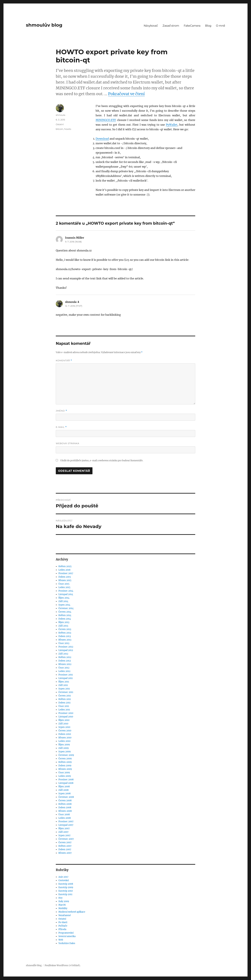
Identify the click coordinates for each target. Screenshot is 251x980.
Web (61, 940)
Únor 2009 (64, 773)
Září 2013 (63, 626)
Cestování (64, 880)
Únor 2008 (64, 815)
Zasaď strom (171, 26)
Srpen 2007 (64, 835)
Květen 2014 (65, 615)
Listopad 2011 (66, 678)
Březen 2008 (65, 811)
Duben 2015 (65, 577)
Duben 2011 (64, 703)
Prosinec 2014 (66, 591)
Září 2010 (63, 724)
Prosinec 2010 (66, 713)
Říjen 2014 (64, 598)
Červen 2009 (65, 759)
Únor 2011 (64, 706)
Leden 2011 (64, 710)
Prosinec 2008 (66, 780)
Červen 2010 (65, 731)
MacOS (62, 905)
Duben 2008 (65, 808)
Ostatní (60, 124)
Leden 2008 (65, 818)
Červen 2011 (65, 696)
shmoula (61, 115)
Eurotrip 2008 (66, 884)
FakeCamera (192, 26)
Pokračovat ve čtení (126, 94)
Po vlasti (63, 922)
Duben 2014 (65, 619)
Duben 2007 (65, 849)
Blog (208, 26)
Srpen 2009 (65, 752)
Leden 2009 (65, 776)
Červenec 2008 (66, 797)
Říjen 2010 (64, 720)
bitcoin (60, 129)
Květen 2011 (65, 699)
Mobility (63, 908)
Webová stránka (68, 443)
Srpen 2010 (64, 727)
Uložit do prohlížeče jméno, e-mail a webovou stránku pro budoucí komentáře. (102, 461)
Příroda (62, 929)
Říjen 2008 (64, 787)
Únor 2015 (64, 584)
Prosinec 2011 (66, 675)
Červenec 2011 (66, 692)
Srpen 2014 (64, 605)
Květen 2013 (65, 633)
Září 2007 (63, 832)
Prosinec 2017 (66, 573)
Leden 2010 (64, 741)
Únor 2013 (64, 643)
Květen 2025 (65, 566)
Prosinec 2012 (66, 647)
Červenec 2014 (66, 608)
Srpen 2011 (64, 689)
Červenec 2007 (66, 839)
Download (102, 139)
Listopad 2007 (66, 825)
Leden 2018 (64, 570)
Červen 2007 (65, 842)
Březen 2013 (65, 640)
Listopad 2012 (66, 650)
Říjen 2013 (64, 622)
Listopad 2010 (66, 717)
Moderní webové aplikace (72, 912)
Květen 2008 (65, 804)
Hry (60, 898)
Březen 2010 (65, 738)
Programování (66, 933)
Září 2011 (63, 685)
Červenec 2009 (66, 755)
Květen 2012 (65, 657)
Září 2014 (63, 601)
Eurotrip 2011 (65, 894)
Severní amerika (67, 936)
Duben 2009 (65, 766)
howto (68, 129)
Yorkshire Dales (67, 943)
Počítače (63, 926)
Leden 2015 (64, 587)
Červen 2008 (65, 801)
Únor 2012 (64, 668)
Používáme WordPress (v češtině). (63, 965)
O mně (221, 26)
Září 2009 (64, 748)
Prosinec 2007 (66, 821)
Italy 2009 (64, 901)
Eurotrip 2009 (66, 887)
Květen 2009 (65, 762)
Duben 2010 (65, 734)
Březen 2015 (65, 580)
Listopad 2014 (66, 594)
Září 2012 (63, 654)
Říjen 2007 (64, 828)
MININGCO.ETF (106, 120)
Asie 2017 (63, 877)
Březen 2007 (65, 853)
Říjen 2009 (64, 745)
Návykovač (151, 26)
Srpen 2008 (64, 794)
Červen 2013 (65, 629)
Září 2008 (63, 790)
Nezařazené (65, 915)
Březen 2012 (65, 664)
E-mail (61, 427)
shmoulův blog (44, 25)
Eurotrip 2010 (66, 891)
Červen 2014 (65, 612)
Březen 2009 (65, 769)
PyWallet (172, 125)
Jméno (61, 411)
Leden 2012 (64, 671)
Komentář (64, 361)
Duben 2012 (65, 661)
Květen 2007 (65, 846)
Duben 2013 (65, 636)
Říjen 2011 (64, 682)
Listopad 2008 (66, 783)
